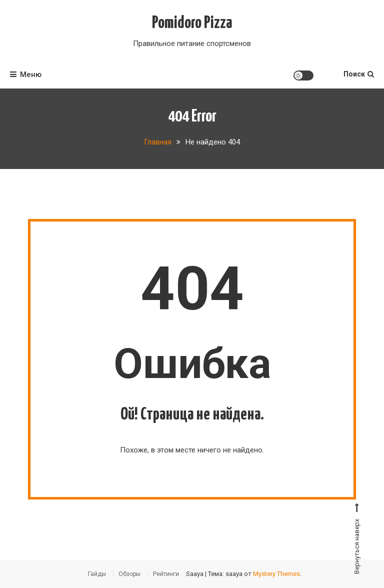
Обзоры (129, 574)
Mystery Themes (276, 574)
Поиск (359, 74)
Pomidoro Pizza (192, 23)
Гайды (97, 574)
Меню (26, 74)
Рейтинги (166, 574)
